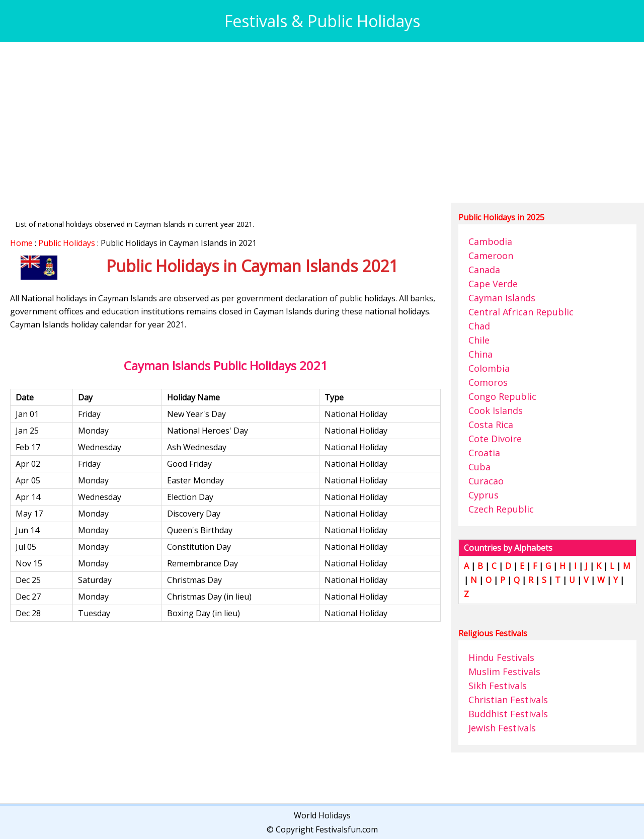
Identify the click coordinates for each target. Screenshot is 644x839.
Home (21, 243)
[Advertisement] (312, 122)
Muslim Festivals (504, 672)
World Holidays (322, 815)
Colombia (489, 368)
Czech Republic (501, 509)
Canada (484, 270)
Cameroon (491, 256)
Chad (479, 326)
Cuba (479, 467)
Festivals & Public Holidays (322, 21)
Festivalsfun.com (347, 829)
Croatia (484, 453)
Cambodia (490, 241)
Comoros (488, 382)
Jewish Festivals (502, 728)
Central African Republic (521, 312)
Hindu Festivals (501, 657)
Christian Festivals (508, 700)
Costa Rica (491, 425)
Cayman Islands (502, 298)
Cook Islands (496, 410)
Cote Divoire (495, 439)
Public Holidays (67, 243)
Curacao (486, 481)
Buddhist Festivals (508, 714)
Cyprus (484, 495)
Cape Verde (493, 284)
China (480, 354)
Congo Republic (502, 396)
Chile (479, 340)
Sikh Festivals (498, 686)
